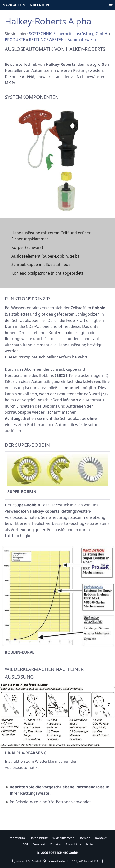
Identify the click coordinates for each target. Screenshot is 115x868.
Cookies (55, 844)
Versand (39, 844)
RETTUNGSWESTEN (46, 40)
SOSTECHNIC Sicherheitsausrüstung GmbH (68, 34)
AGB (26, 844)
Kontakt (101, 838)
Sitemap (84, 838)
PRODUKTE (15, 40)
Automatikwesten (84, 40)
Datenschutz (39, 838)
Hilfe (89, 844)
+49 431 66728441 (26, 861)
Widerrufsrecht (63, 838)
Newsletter (74, 844)
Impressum (17, 838)
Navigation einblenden (26, 5)
